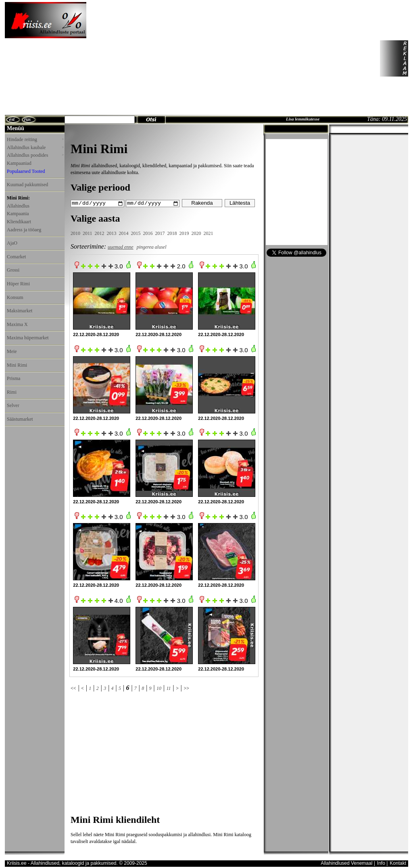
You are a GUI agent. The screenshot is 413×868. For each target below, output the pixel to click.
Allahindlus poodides (35, 155)
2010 (75, 233)
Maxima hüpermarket (28, 338)
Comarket (16, 257)
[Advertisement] (164, 58)
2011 (88, 233)
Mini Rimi (17, 365)
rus (27, 119)
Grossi (13, 270)
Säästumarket (20, 419)
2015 (136, 233)
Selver (13, 405)
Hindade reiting (35, 139)
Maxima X (17, 324)
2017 (160, 233)
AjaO (12, 243)
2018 (172, 233)
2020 (196, 233)
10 (159, 688)
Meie (12, 351)
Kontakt (398, 863)
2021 (209, 233)
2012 (100, 233)
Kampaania (18, 214)
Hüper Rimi (18, 284)
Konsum (15, 297)
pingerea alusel (152, 247)
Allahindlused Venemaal (346, 863)
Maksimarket (20, 311)
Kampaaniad (19, 163)
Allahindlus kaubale (35, 147)
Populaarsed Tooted (26, 171)
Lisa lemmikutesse (303, 119)
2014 (124, 233)
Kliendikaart (19, 222)
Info (381, 863)
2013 (112, 233)
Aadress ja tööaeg (24, 230)
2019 (184, 233)
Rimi (12, 392)
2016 (148, 233)
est (12, 119)
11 (168, 688)
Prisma (14, 378)
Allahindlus (18, 206)
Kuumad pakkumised (27, 185)
